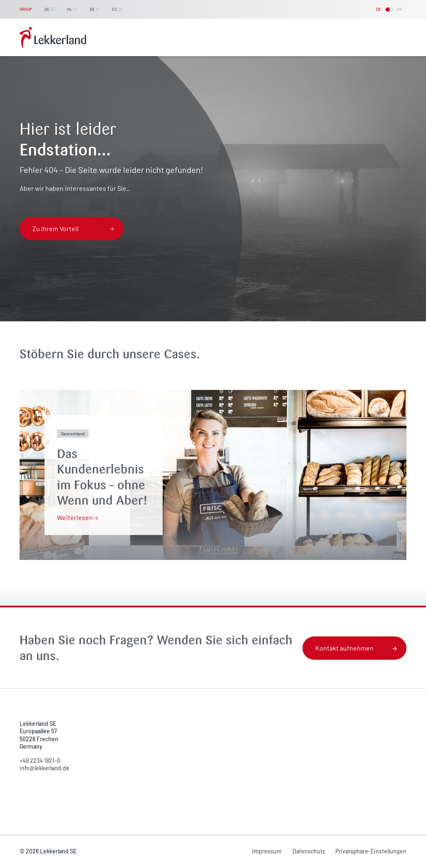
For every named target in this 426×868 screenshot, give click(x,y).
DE (47, 9)
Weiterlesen (78, 517)
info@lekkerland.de (45, 768)
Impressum (267, 851)
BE (92, 9)
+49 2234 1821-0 (40, 761)
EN (400, 9)
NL (70, 9)
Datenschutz (309, 851)
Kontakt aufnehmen (356, 648)
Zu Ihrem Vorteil (73, 228)
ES (114, 9)
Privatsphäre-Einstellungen (371, 851)
